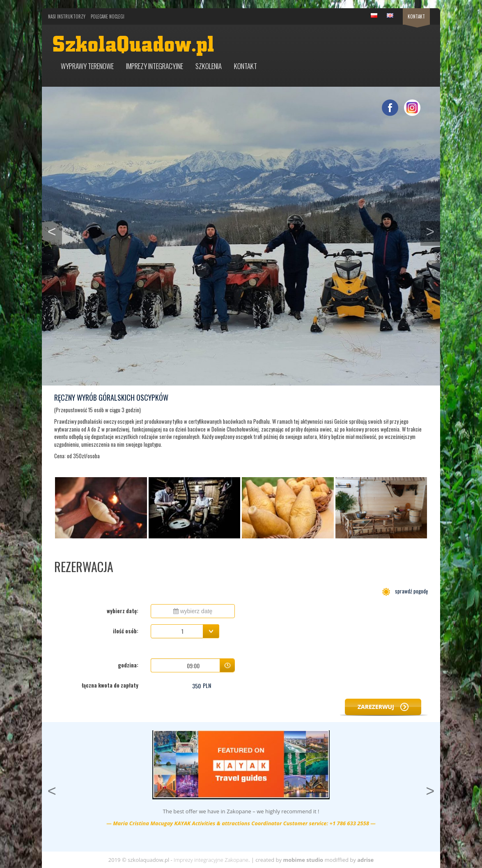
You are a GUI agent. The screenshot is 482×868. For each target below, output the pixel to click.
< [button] (55, 231)
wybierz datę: (123, 611)
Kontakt (416, 16)
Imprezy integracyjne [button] (155, 66)
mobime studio (303, 860)
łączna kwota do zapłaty (110, 685)
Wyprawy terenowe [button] (87, 66)
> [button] (433, 231)
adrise (365, 860)
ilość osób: (126, 631)
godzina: (128, 665)
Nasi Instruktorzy (67, 16)
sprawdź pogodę (405, 591)
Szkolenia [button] (209, 66)
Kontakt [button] (246, 66)
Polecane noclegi (108, 16)
